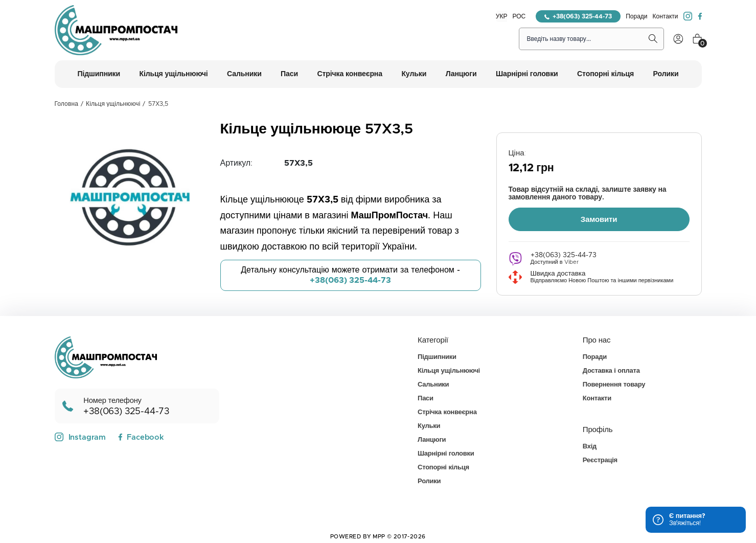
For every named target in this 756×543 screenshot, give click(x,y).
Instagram (81, 436)
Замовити (599, 219)
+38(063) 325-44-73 (578, 16)
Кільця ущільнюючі (113, 104)
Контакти (666, 16)
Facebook (141, 436)
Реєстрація (600, 459)
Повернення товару (614, 384)
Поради (636, 16)
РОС (519, 16)
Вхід (590, 446)
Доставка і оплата (611, 370)
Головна (66, 104)
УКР (502, 16)
